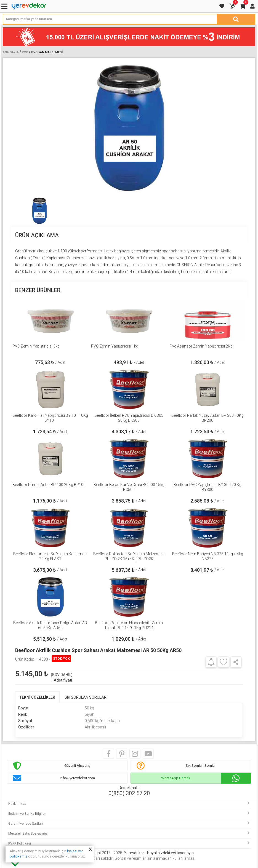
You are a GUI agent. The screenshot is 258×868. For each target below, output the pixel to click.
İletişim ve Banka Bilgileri (27, 814)
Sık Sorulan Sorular (201, 766)
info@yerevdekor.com (77, 778)
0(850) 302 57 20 (129, 793)
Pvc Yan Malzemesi (47, 52)
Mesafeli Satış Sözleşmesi (28, 834)
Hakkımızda (17, 804)
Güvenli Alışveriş (77, 766)
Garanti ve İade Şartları (26, 824)
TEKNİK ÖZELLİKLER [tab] (37, 697)
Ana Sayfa (11, 52)
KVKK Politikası (20, 843)
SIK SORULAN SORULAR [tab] (86, 697)
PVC (25, 52)
